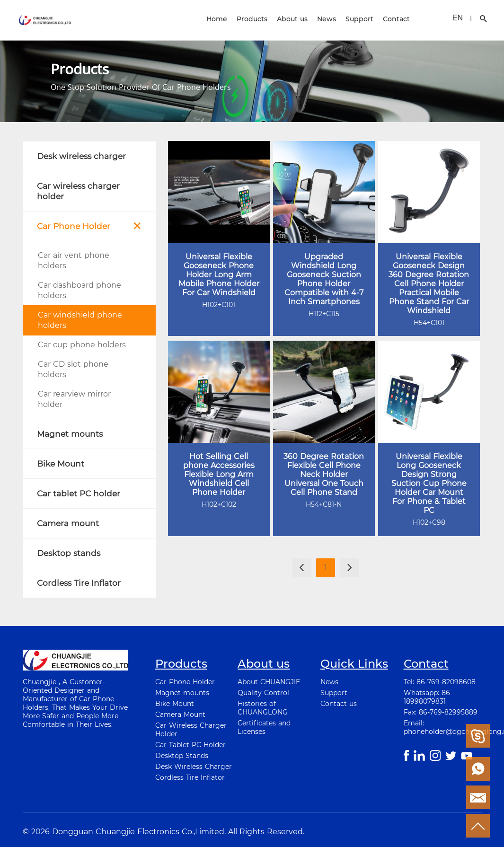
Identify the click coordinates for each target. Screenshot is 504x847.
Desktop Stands (182, 756)
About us (292, 19)
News (327, 19)
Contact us (339, 704)
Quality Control (263, 693)
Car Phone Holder (185, 682)
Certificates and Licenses (264, 727)
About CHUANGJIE (269, 682)
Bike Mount (175, 704)
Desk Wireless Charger (194, 767)
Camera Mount (180, 715)
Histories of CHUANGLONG (263, 708)
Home (217, 19)
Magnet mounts (182, 693)
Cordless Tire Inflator (190, 777)
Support (359, 19)
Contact (396, 19)
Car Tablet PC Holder (190, 745)
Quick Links (354, 664)
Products (252, 19)
